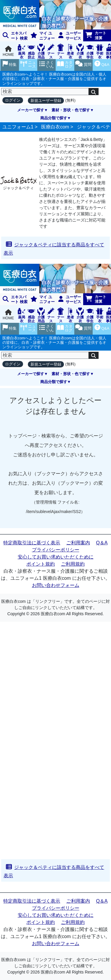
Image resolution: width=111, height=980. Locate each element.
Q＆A (102, 543)
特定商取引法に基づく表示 (32, 543)
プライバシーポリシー (56, 550)
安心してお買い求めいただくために (56, 557)
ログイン (13, 100)
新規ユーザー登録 (46, 101)
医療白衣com (55, 127)
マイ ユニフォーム (42, 36)
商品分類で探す (54, 118)
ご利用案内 (78, 543)
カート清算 (96, 35)
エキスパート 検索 (15, 36)
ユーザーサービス (70, 36)
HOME (8, 51)
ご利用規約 (73, 564)
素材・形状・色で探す (71, 110)
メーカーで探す (31, 110)
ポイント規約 (41, 564)
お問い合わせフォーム (56, 585)
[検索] (45, 92)
